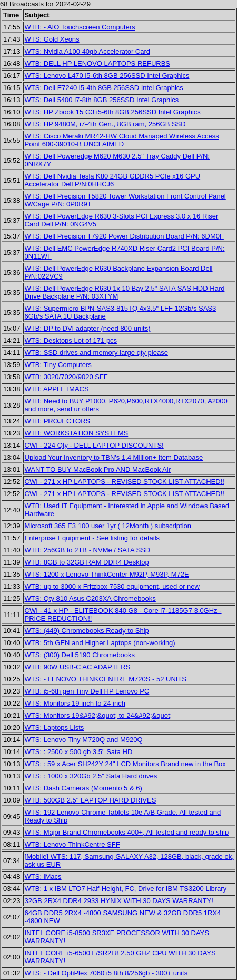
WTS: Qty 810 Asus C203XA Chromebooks (90, 598)
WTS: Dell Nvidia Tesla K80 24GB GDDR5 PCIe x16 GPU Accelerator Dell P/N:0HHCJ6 (113, 180)
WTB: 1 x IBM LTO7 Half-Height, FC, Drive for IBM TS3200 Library (126, 889)
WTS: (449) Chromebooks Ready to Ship (87, 631)
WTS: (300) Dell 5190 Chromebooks (80, 655)
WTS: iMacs (43, 877)
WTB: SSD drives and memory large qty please (96, 353)
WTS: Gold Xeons (52, 39)
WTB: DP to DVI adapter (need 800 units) (88, 328)
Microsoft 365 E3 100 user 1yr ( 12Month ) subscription (108, 526)
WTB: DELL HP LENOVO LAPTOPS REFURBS (97, 63)
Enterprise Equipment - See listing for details (92, 538)
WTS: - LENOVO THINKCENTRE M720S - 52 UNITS (106, 679)
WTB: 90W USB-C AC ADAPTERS (78, 667)
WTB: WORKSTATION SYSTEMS (77, 433)
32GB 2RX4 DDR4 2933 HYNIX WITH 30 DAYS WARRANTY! (119, 901)
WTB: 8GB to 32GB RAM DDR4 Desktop (87, 562)
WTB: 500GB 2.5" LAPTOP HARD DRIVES (91, 800)
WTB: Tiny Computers (58, 365)
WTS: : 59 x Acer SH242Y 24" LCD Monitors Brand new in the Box (125, 764)
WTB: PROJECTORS (58, 421)
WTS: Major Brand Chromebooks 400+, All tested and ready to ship (127, 832)
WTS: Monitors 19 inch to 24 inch (75, 703)
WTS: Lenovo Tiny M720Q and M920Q (84, 740)
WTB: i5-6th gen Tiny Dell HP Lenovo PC (87, 691)
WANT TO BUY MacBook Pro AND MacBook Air (98, 469)
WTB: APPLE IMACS (57, 389)
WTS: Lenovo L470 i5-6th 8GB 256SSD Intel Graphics (107, 76)
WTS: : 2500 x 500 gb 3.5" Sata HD (79, 752)
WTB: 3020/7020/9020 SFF (66, 377)
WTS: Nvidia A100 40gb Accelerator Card (87, 51)
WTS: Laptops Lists (55, 727)
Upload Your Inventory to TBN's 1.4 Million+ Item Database (114, 457)
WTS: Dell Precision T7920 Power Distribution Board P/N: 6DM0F (124, 236)
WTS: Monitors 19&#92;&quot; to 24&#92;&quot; (98, 715)
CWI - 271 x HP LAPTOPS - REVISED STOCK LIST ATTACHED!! (125, 482)
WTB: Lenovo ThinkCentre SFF (72, 844)
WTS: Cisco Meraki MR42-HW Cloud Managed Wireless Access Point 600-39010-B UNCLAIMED (122, 140)
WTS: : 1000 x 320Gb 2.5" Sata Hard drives (91, 776)
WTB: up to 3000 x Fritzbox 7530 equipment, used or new (112, 586)
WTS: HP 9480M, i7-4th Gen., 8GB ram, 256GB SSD (105, 124)
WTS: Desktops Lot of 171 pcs (71, 340)
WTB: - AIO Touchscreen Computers (80, 27)
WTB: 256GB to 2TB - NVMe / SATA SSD (88, 550)
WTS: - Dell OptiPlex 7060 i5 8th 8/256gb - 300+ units (106, 973)
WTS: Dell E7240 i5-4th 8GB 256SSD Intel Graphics (104, 88)
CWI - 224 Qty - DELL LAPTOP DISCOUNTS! (94, 445)
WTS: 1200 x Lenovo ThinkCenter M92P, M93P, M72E (107, 574)
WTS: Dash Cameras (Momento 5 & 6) (83, 788)
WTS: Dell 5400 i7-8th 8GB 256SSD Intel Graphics (102, 100)
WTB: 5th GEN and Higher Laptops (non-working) (100, 643)
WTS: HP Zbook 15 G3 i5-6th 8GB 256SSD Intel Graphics (113, 112)
